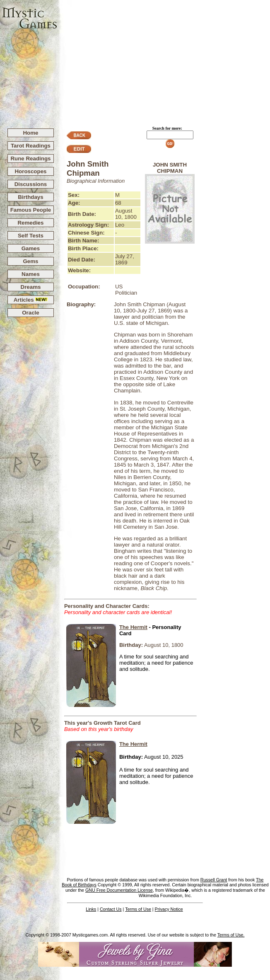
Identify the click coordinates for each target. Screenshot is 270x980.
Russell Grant (214, 880)
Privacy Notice (169, 909)
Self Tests (31, 236)
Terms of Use (138, 909)
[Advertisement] (164, 60)
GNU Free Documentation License (119, 890)
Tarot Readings (31, 146)
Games (31, 248)
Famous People (31, 210)
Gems (30, 261)
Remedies (30, 223)
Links (91, 909)
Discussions (31, 184)
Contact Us (111, 909)
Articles (31, 300)
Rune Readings (30, 158)
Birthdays (30, 197)
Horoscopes (30, 171)
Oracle (31, 313)
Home (30, 133)
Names (31, 274)
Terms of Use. (231, 935)
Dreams (31, 287)
